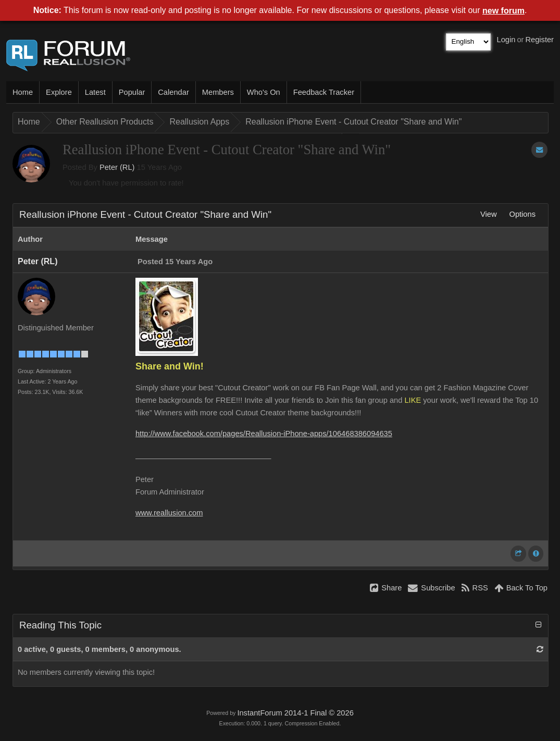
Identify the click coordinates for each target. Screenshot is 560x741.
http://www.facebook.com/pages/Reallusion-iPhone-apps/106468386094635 (264, 434)
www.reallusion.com (169, 513)
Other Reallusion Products (105, 122)
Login (506, 40)
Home (23, 92)
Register (539, 40)
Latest (95, 92)
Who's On (264, 92)
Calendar (173, 92)
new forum (503, 11)
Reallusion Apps (199, 122)
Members (218, 92)
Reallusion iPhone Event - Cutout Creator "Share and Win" (353, 122)
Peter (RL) (117, 167)
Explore (59, 92)
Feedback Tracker (324, 92)
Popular (132, 92)
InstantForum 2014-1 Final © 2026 (295, 713)
